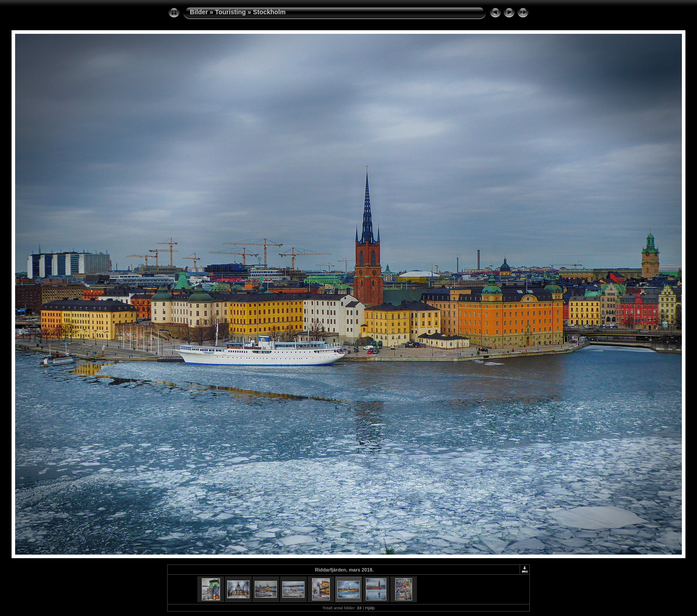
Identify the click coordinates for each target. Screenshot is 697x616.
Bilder (199, 12)
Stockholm (269, 12)
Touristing (230, 12)
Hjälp (370, 608)
